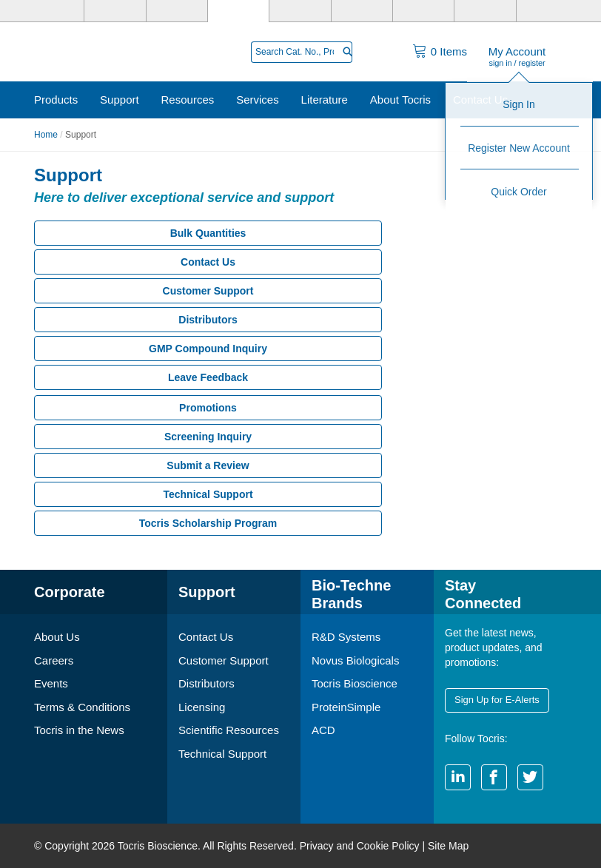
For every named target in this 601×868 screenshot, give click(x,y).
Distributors (208, 320)
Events (51, 683)
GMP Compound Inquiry (208, 349)
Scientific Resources (229, 730)
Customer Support (208, 291)
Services (258, 100)
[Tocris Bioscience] (238, 11)
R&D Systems (346, 637)
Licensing (202, 707)
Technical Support (208, 494)
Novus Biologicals (355, 660)
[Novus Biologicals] (177, 11)
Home (46, 135)
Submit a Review (208, 465)
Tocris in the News (79, 730)
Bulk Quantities (208, 233)
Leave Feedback (208, 377)
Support (120, 100)
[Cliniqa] (423, 11)
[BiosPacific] (362, 11)
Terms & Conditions (82, 707)
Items (449, 51)
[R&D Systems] (115, 11)
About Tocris (400, 100)
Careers (54, 660)
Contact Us (480, 100)
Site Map (448, 846)
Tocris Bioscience (355, 683)
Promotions (208, 408)
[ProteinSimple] (300, 11)
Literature (325, 100)
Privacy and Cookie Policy (360, 846)
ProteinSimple (346, 707)
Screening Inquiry (208, 437)
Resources (188, 100)
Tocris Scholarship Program (208, 523)
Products (56, 100)
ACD (323, 730)
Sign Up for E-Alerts (497, 700)
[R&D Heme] (547, 11)
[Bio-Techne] (54, 11)
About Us (57, 637)
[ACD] (485, 11)
